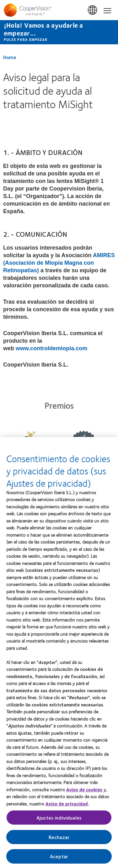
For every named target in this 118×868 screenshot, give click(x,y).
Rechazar (59, 840)
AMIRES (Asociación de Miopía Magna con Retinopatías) (59, 263)
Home (10, 57)
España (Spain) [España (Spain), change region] (93, 10)
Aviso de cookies (84, 793)
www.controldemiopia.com (51, 348)
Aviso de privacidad (67, 807)
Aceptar (59, 859)
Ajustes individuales (59, 821)
